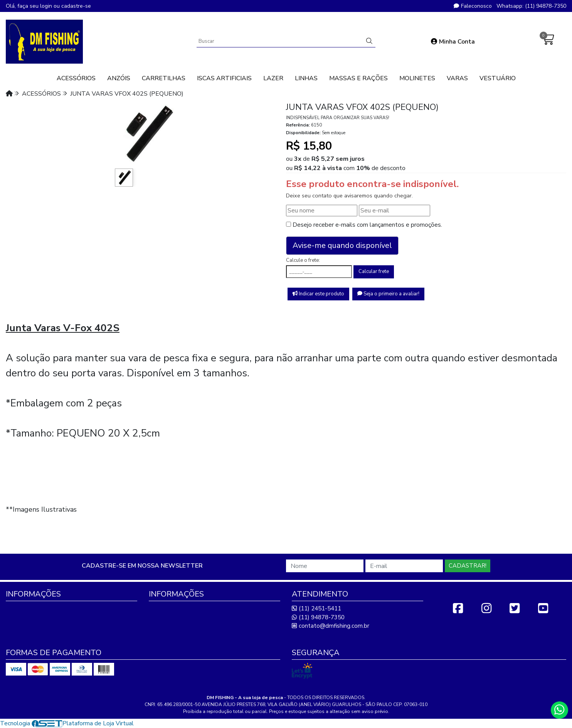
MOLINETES (417, 78)
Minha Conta (453, 42)
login (47, 6)
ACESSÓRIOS (76, 78)
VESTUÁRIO (498, 78)
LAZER (273, 78)
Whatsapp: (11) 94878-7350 (531, 6)
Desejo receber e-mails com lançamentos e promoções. (367, 225)
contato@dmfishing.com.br (331, 626)
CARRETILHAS (164, 78)
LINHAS (306, 78)
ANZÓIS (119, 78)
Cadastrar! (468, 566)
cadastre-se (76, 6)
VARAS (457, 78)
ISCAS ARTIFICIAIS (224, 78)
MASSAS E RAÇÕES (358, 78)
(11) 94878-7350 (318, 617)
